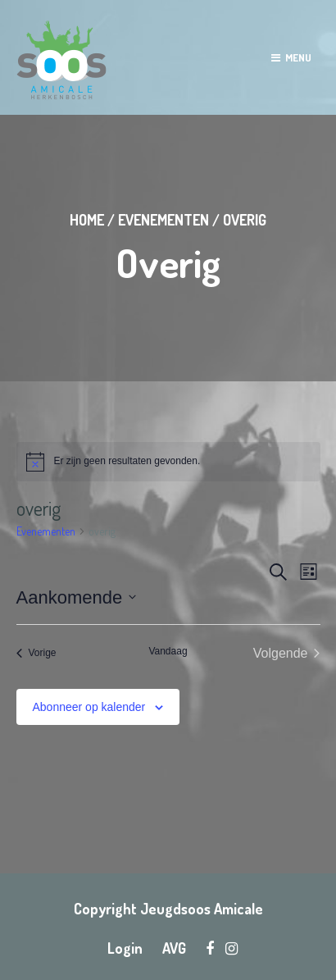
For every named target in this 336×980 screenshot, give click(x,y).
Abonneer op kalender (89, 707)
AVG (174, 948)
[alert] (168, 462)
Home (87, 220)
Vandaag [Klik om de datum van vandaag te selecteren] (168, 651)
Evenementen (163, 220)
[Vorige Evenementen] (36, 654)
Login (125, 948)
